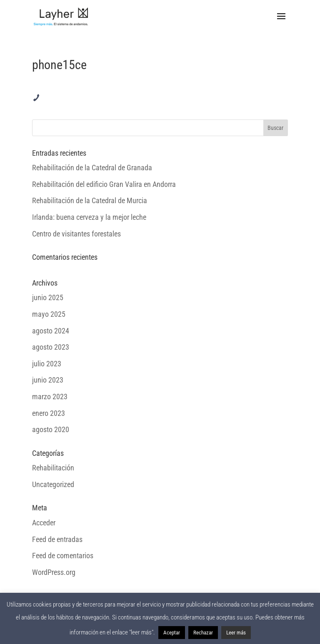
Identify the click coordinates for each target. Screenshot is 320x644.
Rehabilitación (53, 468)
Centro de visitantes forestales (76, 234)
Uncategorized (53, 484)
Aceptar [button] (172, 633)
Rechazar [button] (203, 633)
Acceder (44, 523)
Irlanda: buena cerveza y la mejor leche (89, 217)
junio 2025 (48, 297)
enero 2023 (49, 413)
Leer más (236, 633)
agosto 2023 (51, 347)
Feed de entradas (57, 539)
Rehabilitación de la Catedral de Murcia (90, 200)
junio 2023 (48, 380)
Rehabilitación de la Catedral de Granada (92, 168)
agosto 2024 (51, 331)
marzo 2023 (50, 397)
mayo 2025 (49, 314)
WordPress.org (54, 572)
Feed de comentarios (63, 556)
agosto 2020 (51, 429)
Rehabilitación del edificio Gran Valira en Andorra (104, 184)
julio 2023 (47, 364)
